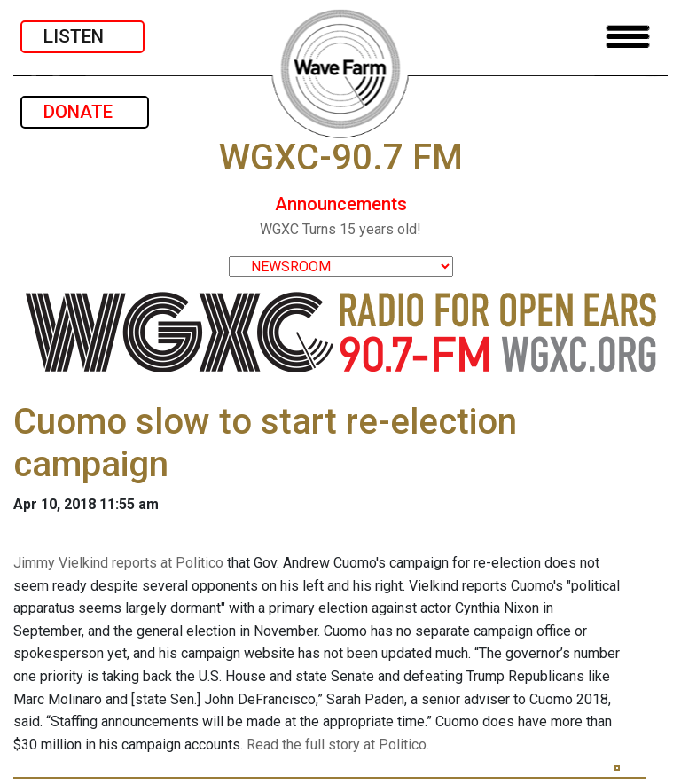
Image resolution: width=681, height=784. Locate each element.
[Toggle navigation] (628, 37)
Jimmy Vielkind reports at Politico (118, 563)
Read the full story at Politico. (338, 745)
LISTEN (82, 36)
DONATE (85, 112)
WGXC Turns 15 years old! (340, 229)
